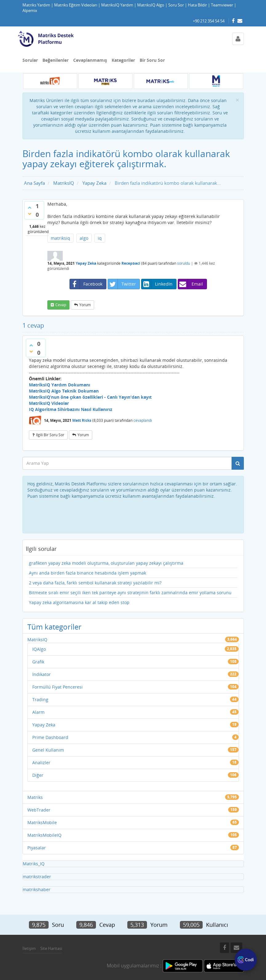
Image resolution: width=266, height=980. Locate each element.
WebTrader (39, 810)
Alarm (38, 712)
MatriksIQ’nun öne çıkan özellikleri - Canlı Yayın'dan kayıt (90, 397)
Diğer (38, 775)
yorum (85, 305)
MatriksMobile (42, 822)
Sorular (30, 60)
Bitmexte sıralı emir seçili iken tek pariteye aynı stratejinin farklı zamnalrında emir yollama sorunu (130, 593)
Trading (40, 699)
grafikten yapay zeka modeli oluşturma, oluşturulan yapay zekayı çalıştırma (106, 563)
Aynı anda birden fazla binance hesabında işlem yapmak (87, 573)
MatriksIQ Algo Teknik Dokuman (64, 391)
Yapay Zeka (86, 263)
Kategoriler (123, 60)
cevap (61, 305)
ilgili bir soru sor (50, 435)
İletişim (29, 948)
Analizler (41, 763)
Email (191, 284)
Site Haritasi (51, 948)
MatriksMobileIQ (44, 835)
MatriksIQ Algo (151, 5)
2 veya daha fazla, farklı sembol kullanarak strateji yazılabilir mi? (95, 583)
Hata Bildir (197, 5)
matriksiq (60, 238)
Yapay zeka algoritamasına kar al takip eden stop (79, 602)
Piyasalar (37, 848)
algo (84, 238)
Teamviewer (222, 5)
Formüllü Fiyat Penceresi (58, 687)
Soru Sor (176, 5)
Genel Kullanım (48, 750)
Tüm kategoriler (54, 627)
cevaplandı (143, 420)
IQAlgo (39, 649)
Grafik (38, 662)
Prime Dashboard (50, 737)
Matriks (35, 797)
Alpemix (30, 11)
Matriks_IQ (34, 864)
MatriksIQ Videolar (49, 403)
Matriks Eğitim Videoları (76, 5)
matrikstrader (37, 877)
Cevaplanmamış (90, 60)
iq (100, 238)
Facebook (86, 284)
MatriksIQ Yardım (117, 5)
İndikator (42, 674)
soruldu (184, 263)
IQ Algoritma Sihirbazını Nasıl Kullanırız (71, 409)
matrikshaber (37, 889)
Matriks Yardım (36, 5)
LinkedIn (157, 284)
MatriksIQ (37, 640)
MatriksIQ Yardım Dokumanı (60, 385)
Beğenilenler (56, 60)
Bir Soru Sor (152, 60)
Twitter (122, 284)
